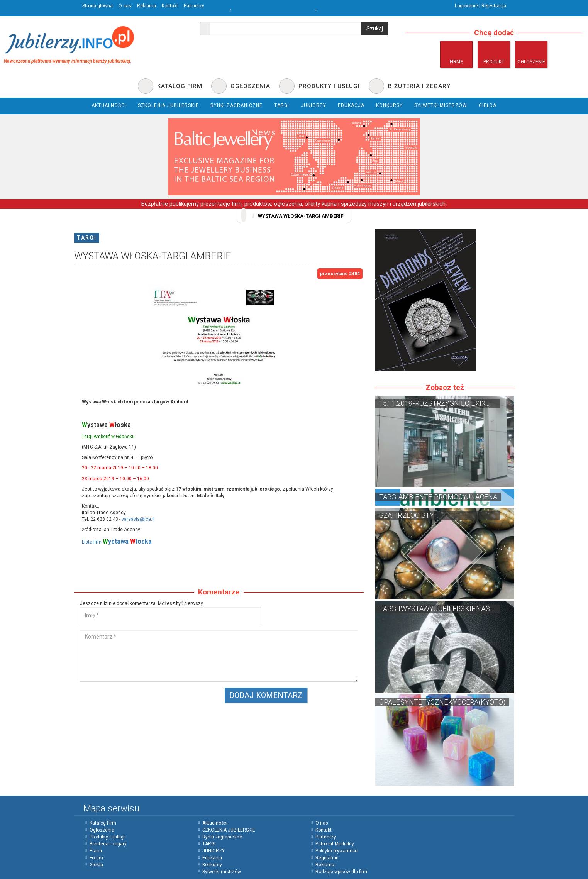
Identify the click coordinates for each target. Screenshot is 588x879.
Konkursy (212, 865)
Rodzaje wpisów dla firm (341, 872)
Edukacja (212, 858)
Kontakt (170, 6)
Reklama (147, 6)
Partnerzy (194, 6)
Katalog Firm (103, 823)
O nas (125, 6)
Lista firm (117, 542)
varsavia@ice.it (138, 519)
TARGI (87, 238)
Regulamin (327, 858)
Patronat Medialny (335, 844)
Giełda (96, 865)
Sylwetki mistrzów (222, 872)
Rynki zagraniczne (222, 837)
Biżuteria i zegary (108, 844)
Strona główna (97, 6)
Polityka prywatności (337, 851)
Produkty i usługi (107, 837)
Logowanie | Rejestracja (480, 6)
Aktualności (215, 823)
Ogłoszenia (102, 830)
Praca (96, 851)
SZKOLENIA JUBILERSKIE (229, 830)
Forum (96, 858)
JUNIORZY (214, 851)
